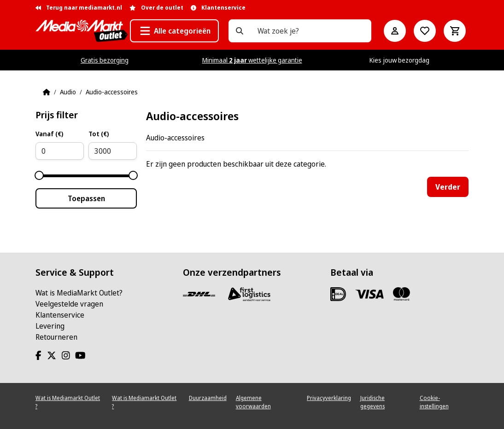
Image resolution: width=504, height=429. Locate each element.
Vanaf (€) (49, 134)
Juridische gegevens (372, 402)
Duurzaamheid (208, 398)
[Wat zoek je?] (240, 31)
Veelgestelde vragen (69, 304)
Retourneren (56, 337)
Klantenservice (60, 315)
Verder (448, 187)
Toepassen (86, 198)
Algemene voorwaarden (253, 402)
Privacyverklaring (329, 398)
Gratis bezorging (105, 60)
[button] (174, 31)
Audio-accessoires (112, 92)
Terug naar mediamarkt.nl (79, 8)
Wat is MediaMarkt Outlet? (79, 293)
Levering (50, 326)
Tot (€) (99, 134)
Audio (68, 92)
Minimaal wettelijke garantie (252, 60)
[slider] (39, 175)
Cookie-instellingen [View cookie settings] (434, 402)
